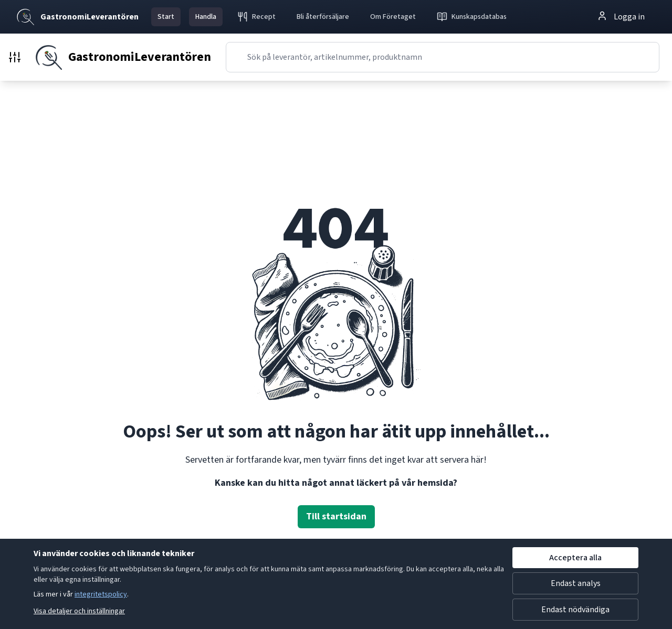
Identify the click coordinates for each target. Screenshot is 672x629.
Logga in (621, 17)
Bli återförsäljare (323, 17)
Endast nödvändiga (575, 610)
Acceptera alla (575, 558)
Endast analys (576, 583)
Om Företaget (393, 17)
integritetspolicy (101, 594)
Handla (206, 17)
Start (166, 17)
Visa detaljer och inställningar (79, 611)
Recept (256, 17)
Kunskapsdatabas (472, 17)
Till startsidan (336, 516)
